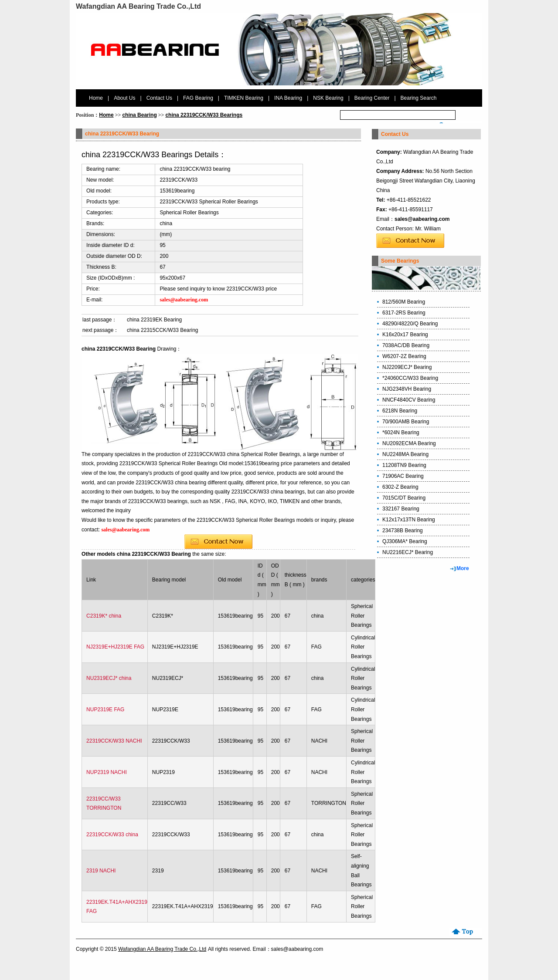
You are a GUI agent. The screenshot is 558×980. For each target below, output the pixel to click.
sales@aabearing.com (422, 219)
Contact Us (159, 98)
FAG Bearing (198, 98)
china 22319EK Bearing (154, 320)
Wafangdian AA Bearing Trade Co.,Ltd (162, 949)
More (463, 568)
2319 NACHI (101, 871)
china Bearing (139, 115)
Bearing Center (372, 98)
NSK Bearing (328, 98)
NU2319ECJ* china (109, 678)
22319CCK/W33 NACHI (114, 741)
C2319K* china (104, 616)
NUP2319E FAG (105, 710)
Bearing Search (419, 98)
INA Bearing (288, 98)
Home (96, 98)
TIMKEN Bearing (244, 98)
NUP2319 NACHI (107, 772)
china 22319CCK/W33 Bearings (204, 115)
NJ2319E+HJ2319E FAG (115, 647)
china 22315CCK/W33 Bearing (162, 330)
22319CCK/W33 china (112, 835)
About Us (124, 98)
